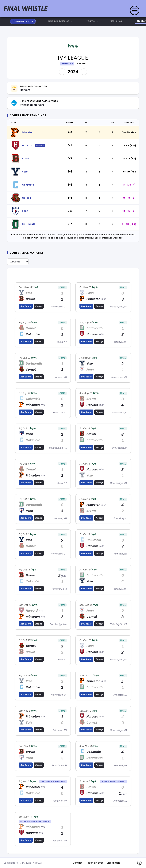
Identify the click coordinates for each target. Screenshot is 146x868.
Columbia (28, 185)
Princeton (27, 132)
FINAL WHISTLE (26, 9)
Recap (39, 306)
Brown (26, 159)
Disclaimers (113, 863)
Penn (25, 211)
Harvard (27, 145)
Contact (77, 863)
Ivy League (73, 58)
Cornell (27, 198)
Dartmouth (29, 224)
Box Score (26, 306)
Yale (25, 172)
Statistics (116, 21)
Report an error (94, 863)
